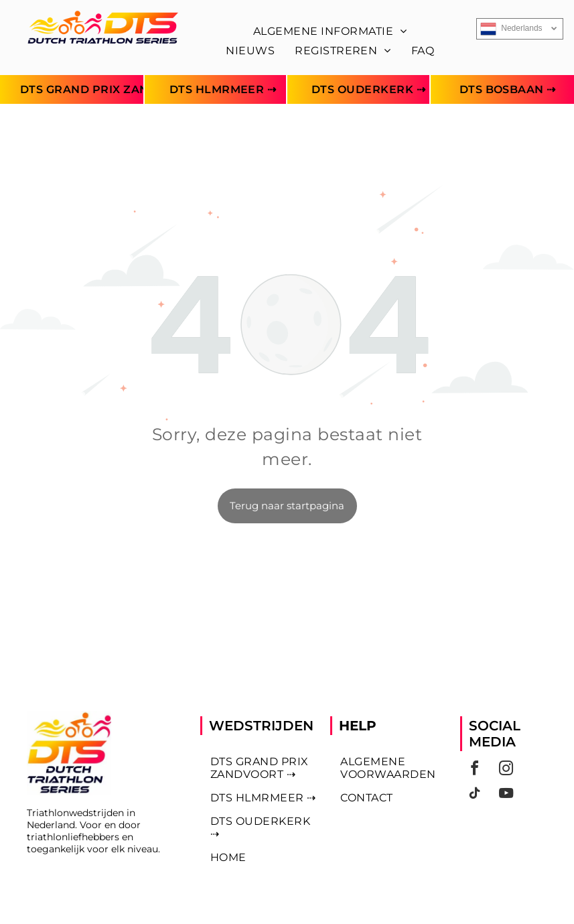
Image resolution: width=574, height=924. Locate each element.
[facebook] (474, 770)
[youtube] (506, 795)
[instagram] (506, 770)
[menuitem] (330, 31)
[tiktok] (474, 795)
